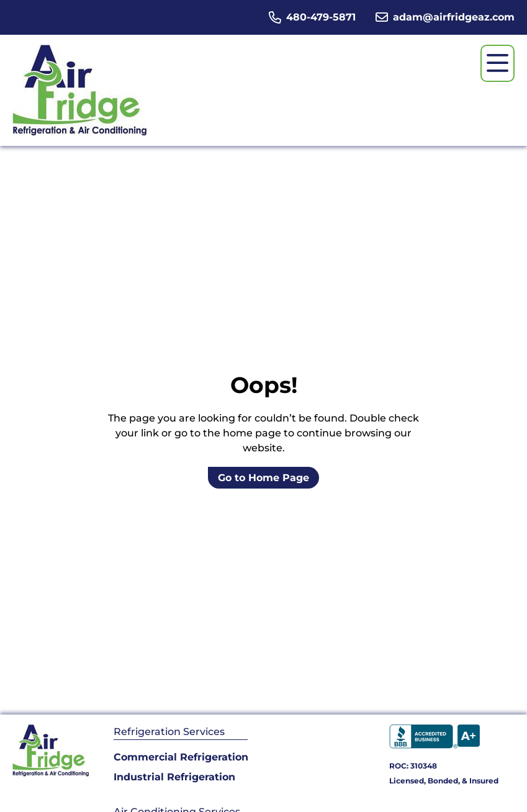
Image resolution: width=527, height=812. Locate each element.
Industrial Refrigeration (174, 777)
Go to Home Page (263, 478)
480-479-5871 (321, 17)
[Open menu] (498, 63)
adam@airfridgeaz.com (454, 17)
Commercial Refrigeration (181, 757)
